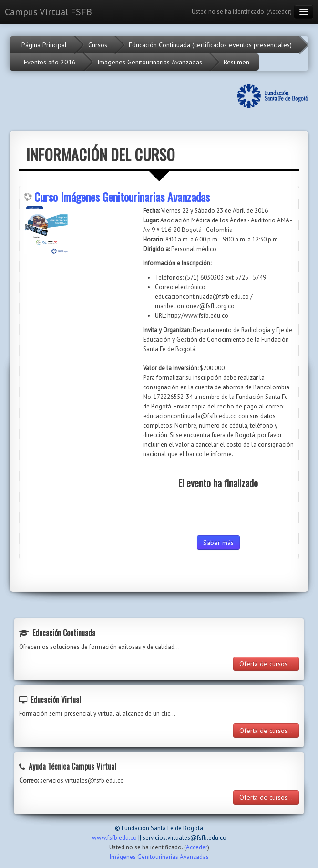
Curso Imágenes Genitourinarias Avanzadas (122, 197)
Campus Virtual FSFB (48, 12)
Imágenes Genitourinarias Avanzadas (150, 62)
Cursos (98, 45)
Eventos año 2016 (50, 62)
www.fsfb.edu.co (114, 838)
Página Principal (44, 45)
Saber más (218, 543)
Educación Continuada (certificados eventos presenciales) (210, 45)
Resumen (236, 62)
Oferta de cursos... (266, 664)
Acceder (279, 12)
